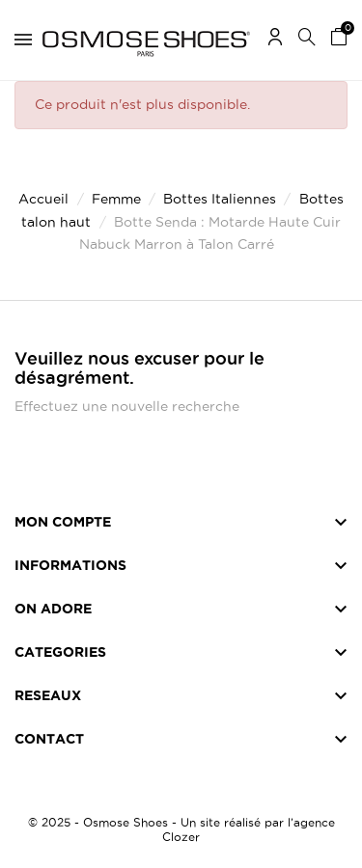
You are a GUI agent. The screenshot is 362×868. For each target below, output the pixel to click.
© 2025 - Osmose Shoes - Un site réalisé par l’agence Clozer (181, 829)
